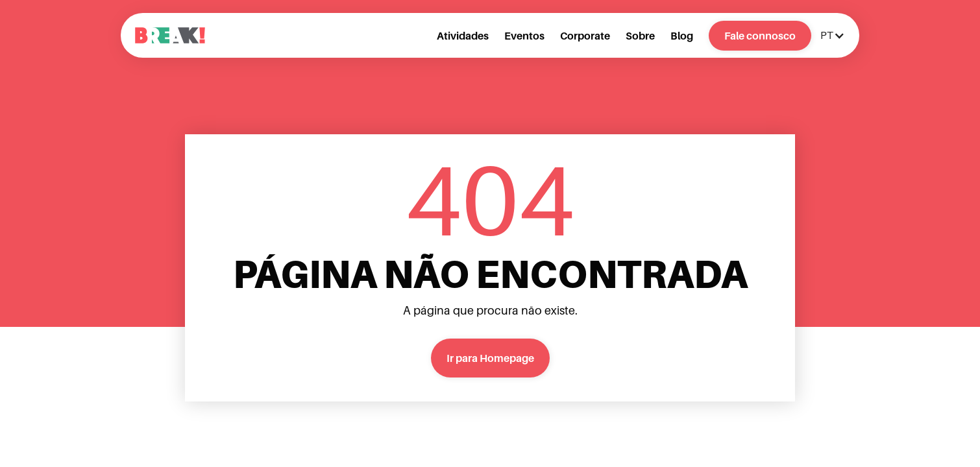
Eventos (524, 36)
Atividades (463, 36)
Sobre (640, 36)
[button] (831, 35)
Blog (682, 36)
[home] (170, 35)
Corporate (585, 36)
